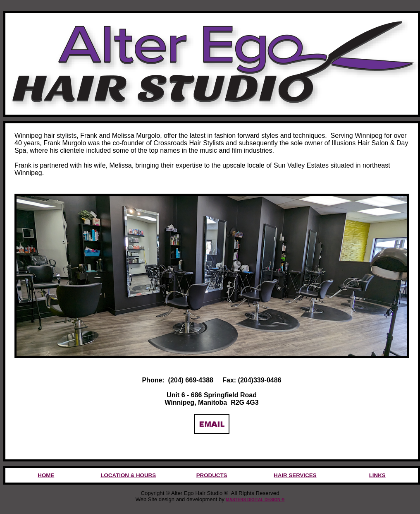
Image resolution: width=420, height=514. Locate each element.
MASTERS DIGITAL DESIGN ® (255, 500)
